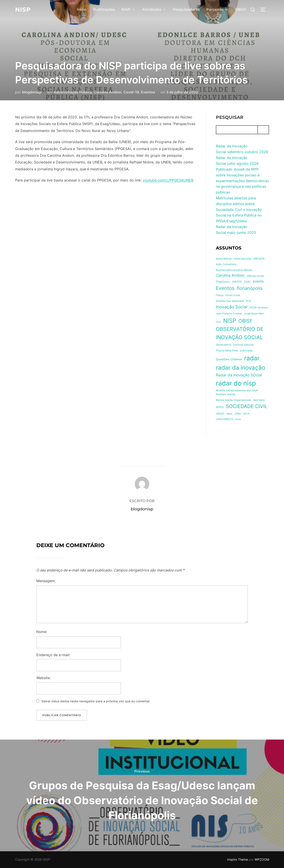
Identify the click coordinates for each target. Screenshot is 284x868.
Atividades (154, 9)
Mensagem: (46, 581)
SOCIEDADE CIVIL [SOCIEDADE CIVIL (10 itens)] (247, 406)
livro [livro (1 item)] (218, 322)
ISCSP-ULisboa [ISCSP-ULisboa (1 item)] (259, 308)
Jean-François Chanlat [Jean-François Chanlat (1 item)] (229, 314)
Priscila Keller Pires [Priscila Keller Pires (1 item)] (227, 351)
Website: (43, 678)
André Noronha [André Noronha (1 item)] (243, 259)
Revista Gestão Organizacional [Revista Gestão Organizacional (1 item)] (233, 400)
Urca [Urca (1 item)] (238, 419)
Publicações (104, 9)
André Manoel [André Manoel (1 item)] (224, 259)
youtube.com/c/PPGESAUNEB (168, 180)
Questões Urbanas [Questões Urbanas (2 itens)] (229, 359)
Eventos (148, 92)
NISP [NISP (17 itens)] (230, 321)
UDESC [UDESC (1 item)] (220, 414)
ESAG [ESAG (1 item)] (247, 282)
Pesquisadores (186, 9)
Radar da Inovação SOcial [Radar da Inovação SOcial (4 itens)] (239, 375)
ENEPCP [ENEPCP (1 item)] (237, 282)
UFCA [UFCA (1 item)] (246, 414)
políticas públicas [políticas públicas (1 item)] (243, 345)
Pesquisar (230, 117)
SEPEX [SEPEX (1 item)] (220, 407)
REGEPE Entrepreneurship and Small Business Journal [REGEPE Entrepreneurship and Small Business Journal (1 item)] (237, 392)
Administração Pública (73, 92)
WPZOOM (262, 859)
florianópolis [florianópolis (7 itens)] (250, 288)
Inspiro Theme (238, 859)
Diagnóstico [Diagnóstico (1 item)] (223, 282)
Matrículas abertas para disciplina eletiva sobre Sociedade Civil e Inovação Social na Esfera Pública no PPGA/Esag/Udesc (239, 209)
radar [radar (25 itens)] (252, 358)
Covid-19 (131, 92)
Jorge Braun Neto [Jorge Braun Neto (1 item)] (254, 314)
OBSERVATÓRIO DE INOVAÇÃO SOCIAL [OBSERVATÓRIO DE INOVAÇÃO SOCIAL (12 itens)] (240, 333)
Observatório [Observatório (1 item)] (223, 345)
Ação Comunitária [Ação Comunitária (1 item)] (226, 264)
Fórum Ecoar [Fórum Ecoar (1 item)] (233, 295)
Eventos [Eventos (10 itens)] (225, 288)
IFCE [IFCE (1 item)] (249, 301)
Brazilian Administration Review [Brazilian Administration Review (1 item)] (234, 270)
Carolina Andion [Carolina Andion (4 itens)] (230, 275)
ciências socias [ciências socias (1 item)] (255, 276)
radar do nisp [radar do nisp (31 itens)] (236, 383)
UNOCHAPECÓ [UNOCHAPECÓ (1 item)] (224, 419)
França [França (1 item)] (220, 295)
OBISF (241, 9)
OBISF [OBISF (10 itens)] (245, 321)
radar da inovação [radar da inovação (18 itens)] (241, 368)
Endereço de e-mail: (53, 655)
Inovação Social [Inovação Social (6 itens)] (232, 307)
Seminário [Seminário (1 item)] (259, 400)
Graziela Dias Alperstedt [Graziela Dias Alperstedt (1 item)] (230, 301)
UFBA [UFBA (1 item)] (238, 414)
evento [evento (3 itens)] (258, 281)
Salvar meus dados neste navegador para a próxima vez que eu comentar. (96, 701)
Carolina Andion (108, 92)
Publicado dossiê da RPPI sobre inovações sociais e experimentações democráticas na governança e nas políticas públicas (242, 181)
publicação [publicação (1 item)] (246, 351)
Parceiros (217, 9)
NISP (23, 10)
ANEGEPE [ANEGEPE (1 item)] (259, 259)
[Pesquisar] (263, 130)
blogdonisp (32, 92)
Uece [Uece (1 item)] (229, 414)
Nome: (42, 632)
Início (82, 9)
